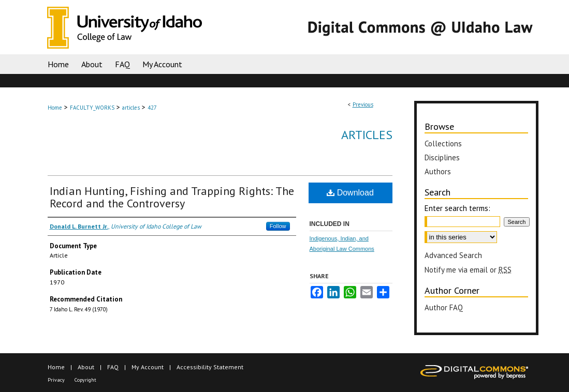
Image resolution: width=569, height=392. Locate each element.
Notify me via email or (468, 270)
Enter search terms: (457, 208)
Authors (438, 171)
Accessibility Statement (210, 367)
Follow (278, 226)
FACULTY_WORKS (92, 108)
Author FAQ (444, 307)
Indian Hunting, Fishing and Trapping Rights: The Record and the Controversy (172, 197)
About (86, 367)
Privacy (56, 380)
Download (350, 193)
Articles (367, 135)
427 (152, 108)
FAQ (113, 367)
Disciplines (442, 157)
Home (55, 108)
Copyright (85, 380)
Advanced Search (453, 255)
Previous (363, 104)
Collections (443, 144)
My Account (148, 367)
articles (131, 108)
